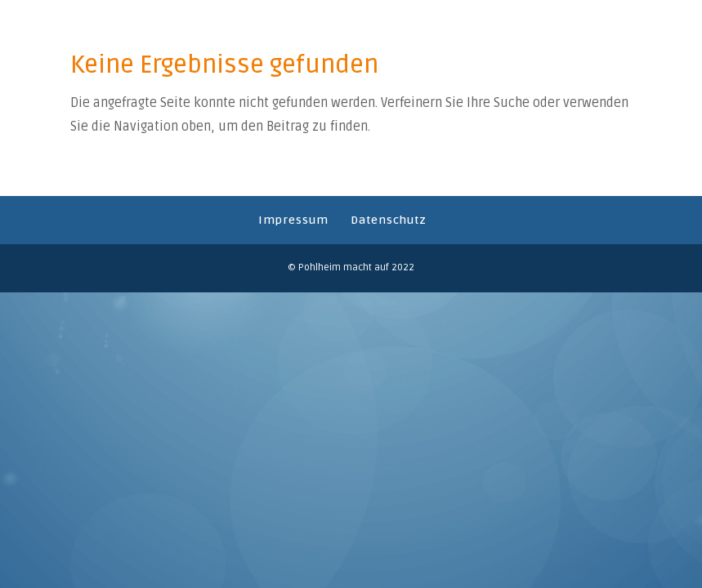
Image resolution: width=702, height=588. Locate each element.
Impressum (293, 220)
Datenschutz (389, 220)
